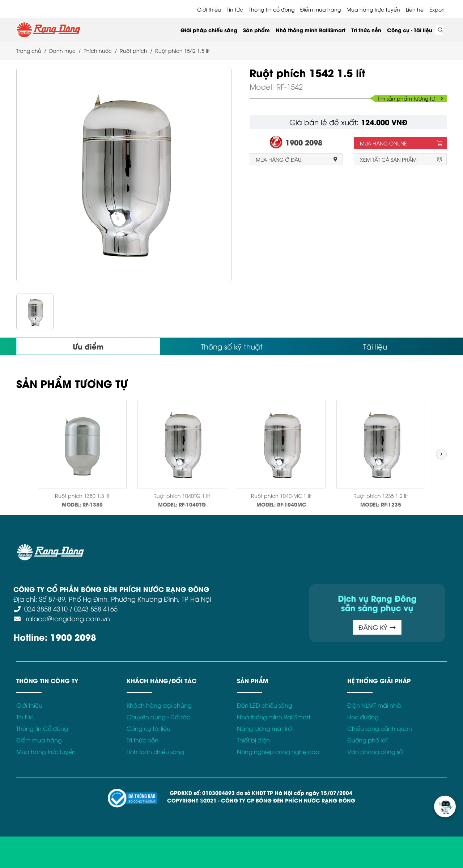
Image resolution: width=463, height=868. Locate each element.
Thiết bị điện (253, 740)
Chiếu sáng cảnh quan (380, 728)
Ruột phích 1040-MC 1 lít (281, 496)
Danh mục (62, 50)
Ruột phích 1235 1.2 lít (381, 496)
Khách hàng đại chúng (159, 705)
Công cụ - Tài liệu (410, 30)
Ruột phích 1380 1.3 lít (82, 496)
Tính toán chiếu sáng (155, 751)
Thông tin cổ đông (272, 9)
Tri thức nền (366, 30)
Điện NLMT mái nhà (374, 705)
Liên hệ (415, 9)
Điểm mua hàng (320, 9)
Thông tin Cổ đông (42, 728)
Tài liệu (375, 346)
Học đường (363, 717)
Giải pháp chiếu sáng (209, 30)
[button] (441, 454)
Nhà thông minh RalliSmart (311, 30)
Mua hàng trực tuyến (373, 9)
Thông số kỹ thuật (232, 346)
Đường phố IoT (368, 740)
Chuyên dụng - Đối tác (158, 717)
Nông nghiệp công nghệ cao (278, 751)
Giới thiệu (209, 9)
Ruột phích (133, 50)
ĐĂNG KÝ (259, 627)
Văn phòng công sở (375, 751)
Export (437, 9)
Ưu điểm (88, 346)
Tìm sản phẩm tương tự (410, 98)
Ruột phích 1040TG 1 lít (182, 496)
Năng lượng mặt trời (265, 728)
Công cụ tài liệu (148, 728)
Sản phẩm (256, 30)
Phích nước (98, 50)
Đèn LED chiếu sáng (265, 705)
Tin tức (235, 9)
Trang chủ (29, 50)
